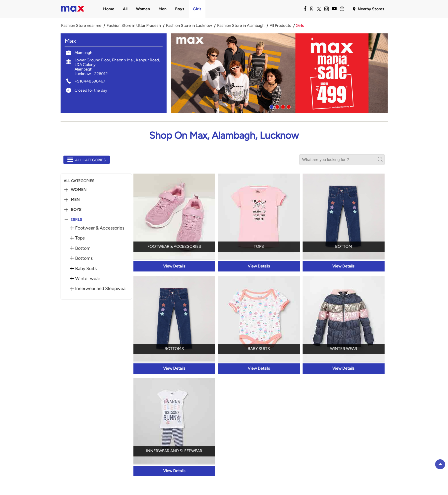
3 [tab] (282, 106)
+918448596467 (90, 81)
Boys (76, 210)
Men (75, 200)
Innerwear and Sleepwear (101, 289)
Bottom (83, 248)
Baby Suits (86, 269)
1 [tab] (271, 106)
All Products (280, 26)
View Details (174, 266)
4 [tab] (288, 106)
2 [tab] (277, 106)
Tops (80, 238)
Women (79, 190)
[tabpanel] (279, 73)
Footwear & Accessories (100, 228)
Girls (77, 220)
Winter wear (88, 279)
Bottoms (84, 258)
